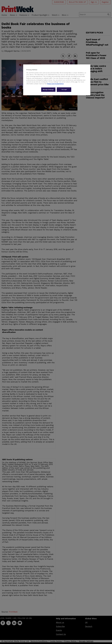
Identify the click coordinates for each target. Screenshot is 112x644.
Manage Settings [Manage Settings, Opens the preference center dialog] (48, 90)
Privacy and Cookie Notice (55, 84)
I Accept (64, 90)
